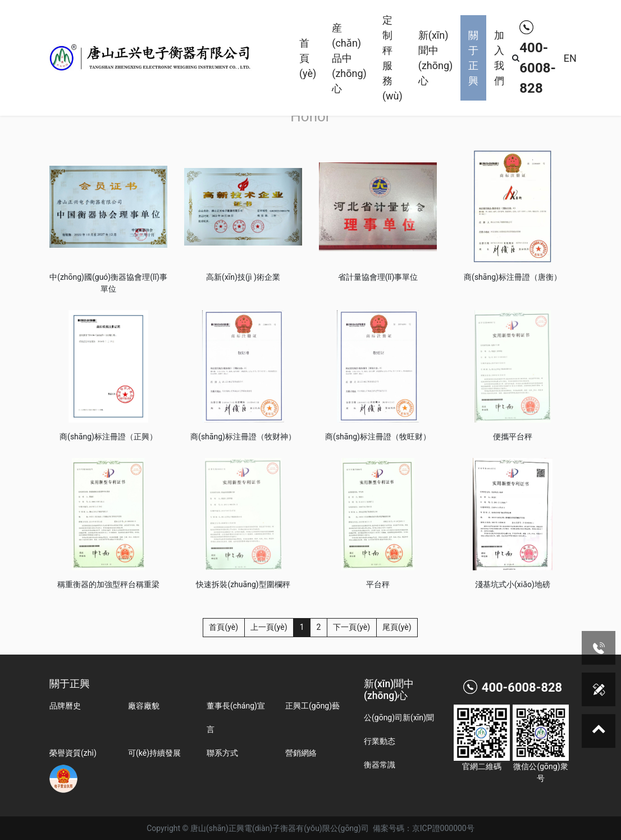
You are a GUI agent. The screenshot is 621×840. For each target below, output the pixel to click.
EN (570, 58)
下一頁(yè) (351, 627)
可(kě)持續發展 (154, 753)
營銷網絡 (301, 753)
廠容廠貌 (144, 706)
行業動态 (380, 741)
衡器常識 (380, 765)
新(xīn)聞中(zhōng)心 (436, 58)
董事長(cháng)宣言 (236, 718)
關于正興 (473, 58)
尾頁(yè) (397, 627)
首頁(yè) (308, 58)
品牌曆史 (65, 706)
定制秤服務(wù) (392, 58)
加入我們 (499, 58)
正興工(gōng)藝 (312, 706)
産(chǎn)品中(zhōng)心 (349, 58)
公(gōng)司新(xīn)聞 (399, 718)
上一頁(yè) (269, 627)
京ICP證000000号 (443, 828)
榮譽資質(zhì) (73, 753)
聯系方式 (222, 753)
